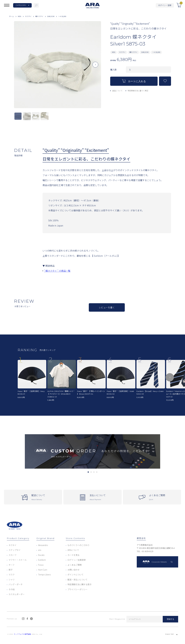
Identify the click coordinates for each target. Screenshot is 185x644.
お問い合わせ (74, 570)
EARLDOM (51, 16)
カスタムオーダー (17, 594)
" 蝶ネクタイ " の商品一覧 (57, 271)
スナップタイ (15, 550)
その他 (12, 589)
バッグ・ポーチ (16, 584)
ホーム (11, 16)
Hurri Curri (43, 570)
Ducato (41, 555)
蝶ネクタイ (39, 16)
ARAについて (73, 550)
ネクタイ (28, 16)
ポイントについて (76, 575)
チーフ (11, 565)
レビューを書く (107, 307)
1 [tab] (88, 472)
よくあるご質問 (75, 565)
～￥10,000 (62, 16)
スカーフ (12, 555)
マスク (12, 575)
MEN (19, 16)
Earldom (42, 560)
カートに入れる (134, 81)
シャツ (12, 580)
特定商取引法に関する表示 (80, 584)
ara (40, 550)
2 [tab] (91, 472)
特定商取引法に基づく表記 (138, 91)
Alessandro (43, 545)
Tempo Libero (44, 575)
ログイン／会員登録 (77, 560)
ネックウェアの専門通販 (22, 634)
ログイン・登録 (165, 5)
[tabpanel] (92, 451)
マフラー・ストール (18, 560)
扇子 (11, 570)
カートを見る (74, 555)
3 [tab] (94, 472)
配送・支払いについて (78, 580)
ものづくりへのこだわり (79, 545)
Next (95, 67)
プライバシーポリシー (78, 589)
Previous (20, 67)
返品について (117, 91)
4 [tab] (97, 472)
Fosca (41, 565)
